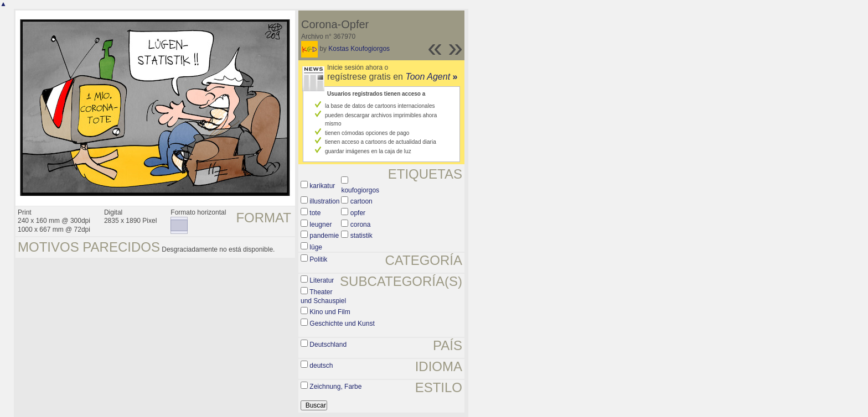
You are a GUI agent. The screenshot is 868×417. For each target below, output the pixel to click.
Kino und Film (330, 312)
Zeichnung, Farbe (335, 387)
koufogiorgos (360, 190)
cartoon (361, 201)
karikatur (322, 186)
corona (361, 225)
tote (315, 213)
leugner (321, 225)
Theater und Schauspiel (323, 296)
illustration (324, 201)
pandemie (324, 236)
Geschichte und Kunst (342, 324)
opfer (358, 213)
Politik (318, 259)
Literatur (322, 280)
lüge (316, 247)
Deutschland (328, 345)
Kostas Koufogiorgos (359, 49)
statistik (361, 236)
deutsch (321, 366)
